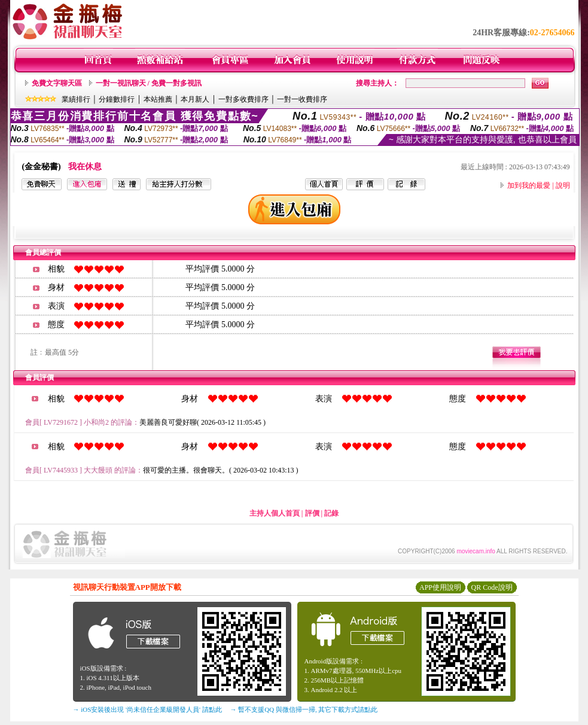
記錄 (331, 513)
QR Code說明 (492, 587)
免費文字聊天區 (57, 83)
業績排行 (76, 99)
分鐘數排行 (117, 99)
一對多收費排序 (243, 99)
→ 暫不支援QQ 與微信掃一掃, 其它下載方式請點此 (304, 709)
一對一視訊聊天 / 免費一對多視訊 (149, 83)
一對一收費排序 (302, 99)
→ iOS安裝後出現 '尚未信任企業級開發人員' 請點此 (147, 709)
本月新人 (195, 99)
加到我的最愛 (529, 185)
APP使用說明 (440, 587)
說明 (563, 185)
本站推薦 (158, 99)
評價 (312, 513)
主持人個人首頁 (275, 513)
